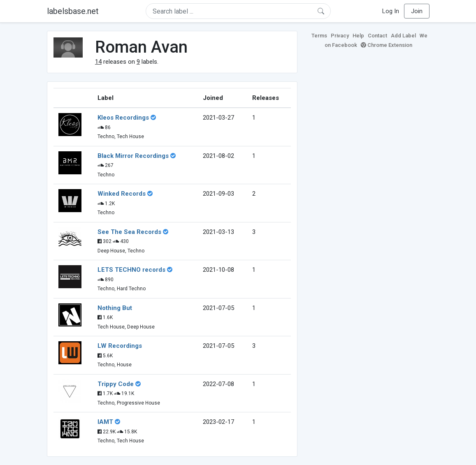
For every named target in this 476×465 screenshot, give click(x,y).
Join (417, 11)
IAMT (105, 422)
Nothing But (115, 308)
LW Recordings (120, 346)
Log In (391, 11)
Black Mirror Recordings (133, 156)
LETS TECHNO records (131, 270)
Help (358, 36)
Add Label (403, 36)
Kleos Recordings (123, 118)
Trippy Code (116, 384)
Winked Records (122, 194)
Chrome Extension (387, 45)
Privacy (340, 36)
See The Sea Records (129, 232)
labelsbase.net (73, 11)
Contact (377, 36)
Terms (319, 36)
